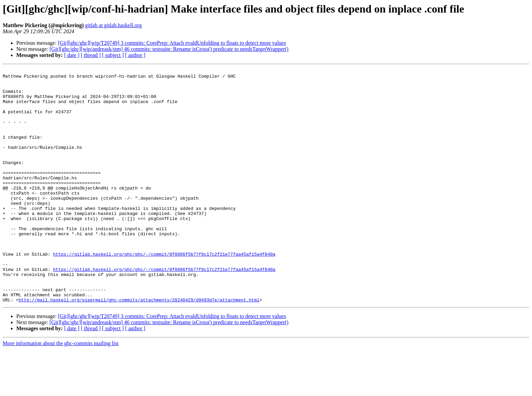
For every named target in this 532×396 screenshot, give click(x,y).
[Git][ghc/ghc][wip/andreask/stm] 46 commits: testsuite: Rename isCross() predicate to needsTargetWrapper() (169, 49)
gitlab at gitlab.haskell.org (113, 25)
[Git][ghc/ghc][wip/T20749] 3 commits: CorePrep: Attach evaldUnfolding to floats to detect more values (172, 43)
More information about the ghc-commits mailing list (61, 390)
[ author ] (135, 55)
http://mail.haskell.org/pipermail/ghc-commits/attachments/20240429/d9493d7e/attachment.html (139, 346)
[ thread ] (91, 55)
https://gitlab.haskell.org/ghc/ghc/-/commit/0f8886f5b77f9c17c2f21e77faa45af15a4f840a (164, 292)
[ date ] (72, 55)
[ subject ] (113, 55)
